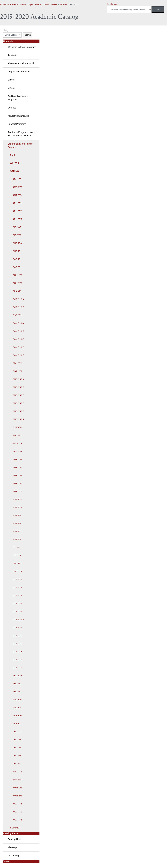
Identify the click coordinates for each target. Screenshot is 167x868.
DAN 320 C (18, 339)
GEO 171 (17, 443)
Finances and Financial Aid (21, 63)
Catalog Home (15, 839)
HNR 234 (17, 475)
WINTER (15, 163)
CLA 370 (17, 291)
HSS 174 (17, 499)
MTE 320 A (18, 620)
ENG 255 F (18, 419)
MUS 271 (17, 652)
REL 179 (17, 748)
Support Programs (17, 124)
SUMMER (15, 828)
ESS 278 (17, 427)
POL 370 (17, 700)
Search (28, 35)
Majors (11, 80)
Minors (11, 88)
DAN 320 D (18, 347)
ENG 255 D (18, 403)
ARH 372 (17, 211)
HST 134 (17, 515)
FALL (13, 155)
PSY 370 (17, 716)
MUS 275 (17, 660)
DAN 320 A (18, 323)
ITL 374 (16, 547)
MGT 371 (17, 571)
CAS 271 (17, 259)
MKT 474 (17, 595)
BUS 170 (17, 243)
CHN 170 (17, 275)
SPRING (63, 4)
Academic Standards (18, 116)
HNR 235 (17, 483)
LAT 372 (17, 555)
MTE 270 (17, 612)
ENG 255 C (18, 395)
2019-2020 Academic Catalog (13, 4)
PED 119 (17, 676)
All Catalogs (14, 856)
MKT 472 (17, 579)
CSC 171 (17, 315)
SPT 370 (17, 780)
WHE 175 (17, 788)
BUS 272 (17, 251)
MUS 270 (17, 644)
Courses (12, 108)
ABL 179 (17, 179)
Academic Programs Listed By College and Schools (21, 134)
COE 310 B (18, 307)
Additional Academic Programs (18, 98)
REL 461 (17, 764)
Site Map (12, 847)
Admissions (14, 55)
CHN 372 (17, 283)
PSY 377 (17, 724)
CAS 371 (17, 267)
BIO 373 (17, 235)
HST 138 (17, 523)
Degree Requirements (19, 72)
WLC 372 (17, 812)
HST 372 (17, 531)
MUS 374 (17, 668)
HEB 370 (17, 451)
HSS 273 (17, 507)
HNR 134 (17, 459)
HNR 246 (17, 491)
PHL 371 (17, 684)
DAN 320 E (18, 355)
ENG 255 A (18, 379)
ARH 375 (17, 219)
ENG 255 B (18, 387)
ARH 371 (17, 203)
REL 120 (17, 732)
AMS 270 (17, 187)
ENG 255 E (18, 411)
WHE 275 (17, 796)
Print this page (112, 4)
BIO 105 (17, 227)
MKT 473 (17, 587)
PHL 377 (17, 692)
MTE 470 (17, 628)
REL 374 (17, 756)
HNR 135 (17, 467)
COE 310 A (18, 299)
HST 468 (17, 539)
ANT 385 (17, 195)
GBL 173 (17, 435)
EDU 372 (17, 363)
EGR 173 (17, 371)
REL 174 (17, 740)
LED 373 (17, 563)
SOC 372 (17, 772)
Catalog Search (9, 29)
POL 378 (17, 708)
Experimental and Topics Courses (42, 4)
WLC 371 (17, 804)
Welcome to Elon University (22, 47)
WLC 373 (17, 820)
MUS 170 (17, 636)
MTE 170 (17, 603)
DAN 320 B (18, 331)
